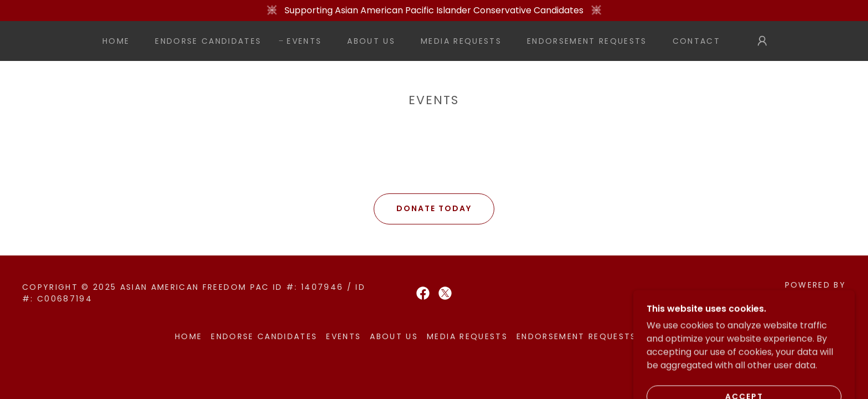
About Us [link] (371, 41)
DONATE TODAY (434, 208)
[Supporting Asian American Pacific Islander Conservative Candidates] (434, 11)
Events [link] (304, 41)
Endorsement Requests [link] (587, 41)
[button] (762, 41)
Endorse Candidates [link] (208, 41)
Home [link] (116, 41)
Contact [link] (696, 41)
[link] (423, 293)
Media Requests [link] (461, 41)
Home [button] (188, 336)
